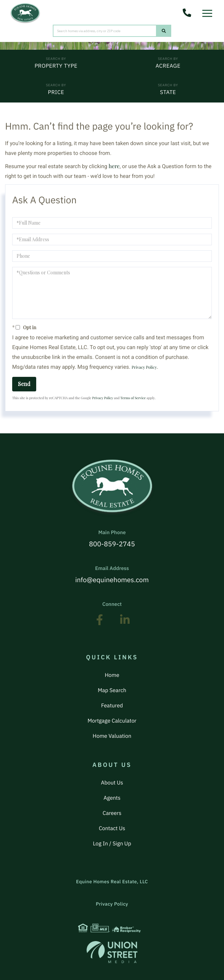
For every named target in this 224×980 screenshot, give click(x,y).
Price (56, 92)
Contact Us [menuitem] (112, 828)
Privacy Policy (144, 367)
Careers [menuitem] (112, 813)
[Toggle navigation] (209, 11)
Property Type (56, 66)
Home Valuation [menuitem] (112, 736)
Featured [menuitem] (112, 706)
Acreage (168, 66)
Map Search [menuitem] (112, 690)
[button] (164, 31)
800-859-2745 (112, 539)
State (168, 92)
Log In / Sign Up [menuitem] (112, 844)
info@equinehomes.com (112, 575)
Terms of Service (133, 398)
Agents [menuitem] (112, 798)
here (114, 166)
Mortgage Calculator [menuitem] (112, 721)
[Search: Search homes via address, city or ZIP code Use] (105, 31)
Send (24, 384)
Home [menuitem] (112, 675)
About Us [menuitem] (112, 783)
